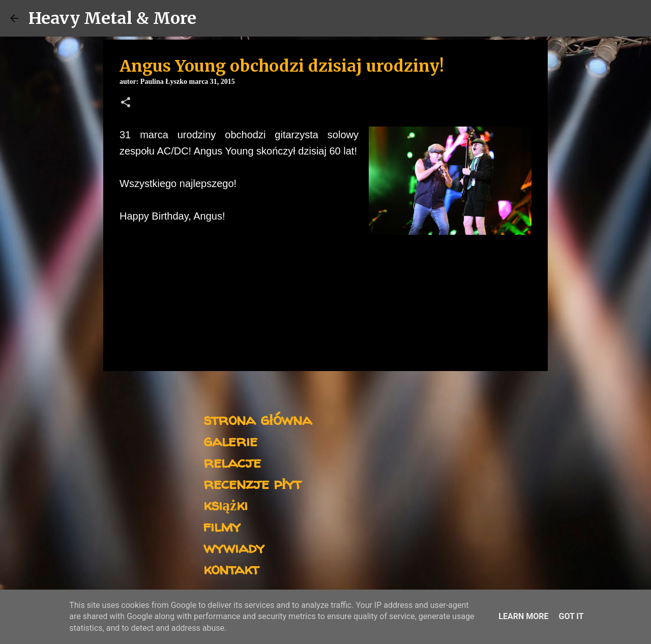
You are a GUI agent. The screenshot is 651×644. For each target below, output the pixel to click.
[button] (126, 103)
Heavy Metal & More (112, 18)
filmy (222, 526)
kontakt (231, 569)
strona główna (258, 419)
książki (226, 504)
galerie (230, 440)
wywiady (234, 547)
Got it (571, 616)
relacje (232, 462)
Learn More (523, 616)
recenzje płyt (252, 483)
